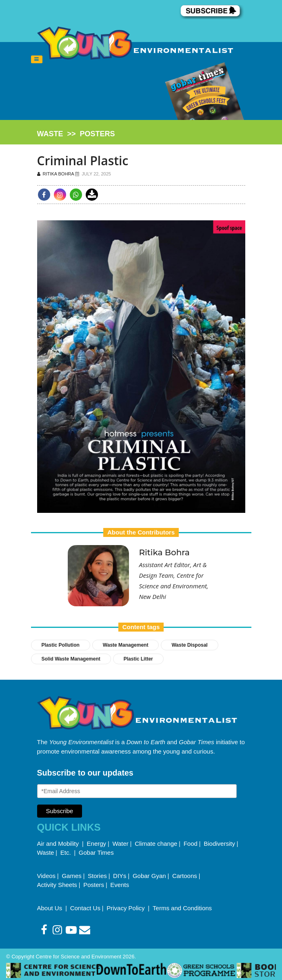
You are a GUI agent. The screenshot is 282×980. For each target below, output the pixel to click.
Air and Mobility (59, 844)
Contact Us (85, 908)
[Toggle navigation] (37, 60)
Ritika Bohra (56, 174)
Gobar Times (96, 853)
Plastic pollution (61, 645)
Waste (46, 853)
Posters (94, 885)
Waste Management (126, 645)
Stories (97, 876)
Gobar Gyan (149, 876)
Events (120, 885)
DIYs (120, 876)
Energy (97, 844)
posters (98, 134)
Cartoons (185, 876)
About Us (51, 908)
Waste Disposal (189, 645)
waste (50, 134)
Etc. (66, 853)
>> (76, 134)
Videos (47, 876)
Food (191, 844)
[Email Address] (137, 791)
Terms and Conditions (182, 908)
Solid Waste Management (71, 659)
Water (120, 844)
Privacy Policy (127, 908)
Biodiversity (219, 844)
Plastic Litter (138, 659)
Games (71, 876)
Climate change (156, 844)
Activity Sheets (57, 885)
